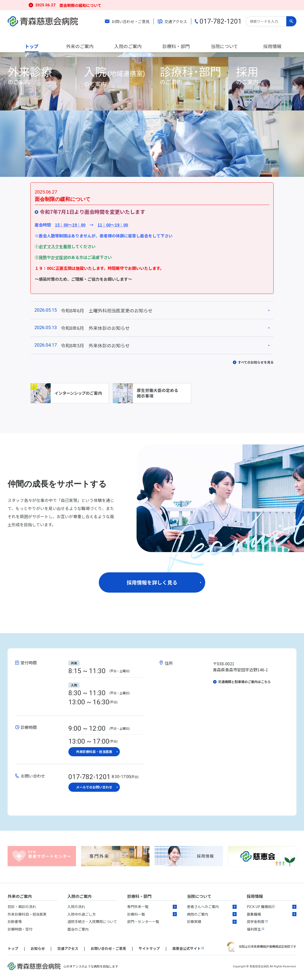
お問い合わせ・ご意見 (130, 21)
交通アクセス (176, 21)
